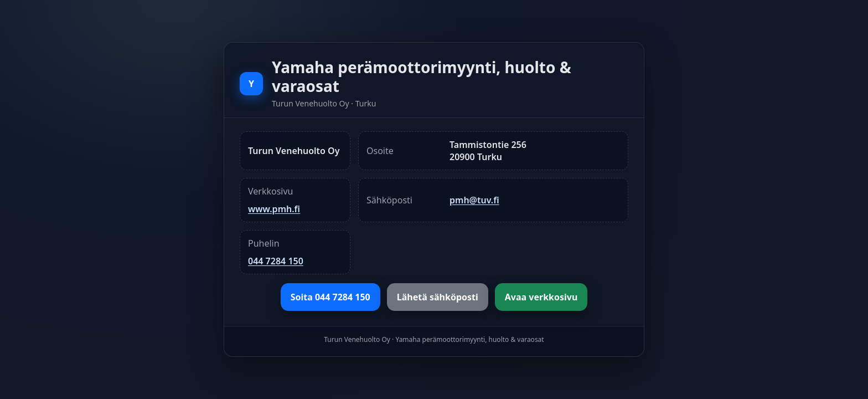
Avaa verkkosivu (541, 297)
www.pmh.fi (274, 209)
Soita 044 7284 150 (330, 297)
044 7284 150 (276, 261)
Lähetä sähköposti (438, 297)
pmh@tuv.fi (474, 200)
